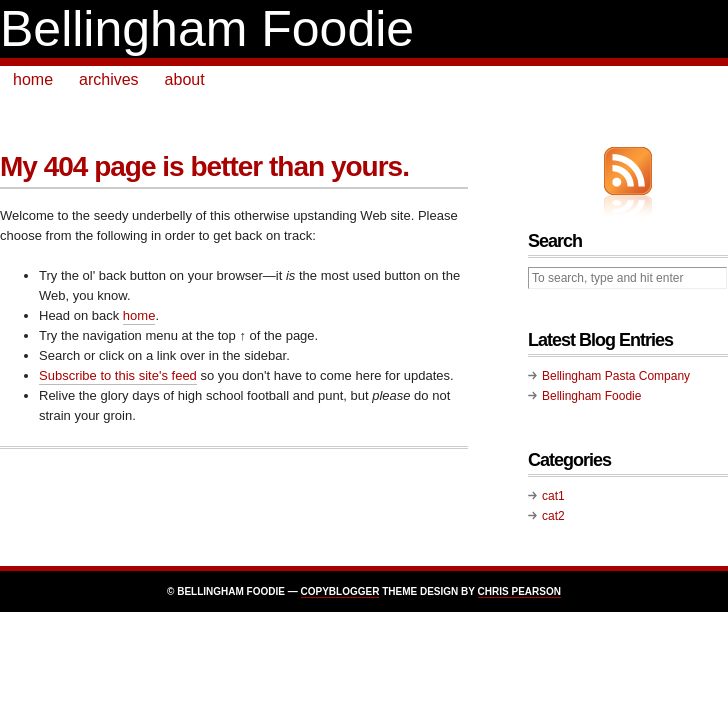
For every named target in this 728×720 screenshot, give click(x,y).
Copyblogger (340, 591)
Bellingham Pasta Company (616, 376)
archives (109, 79)
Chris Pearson (519, 591)
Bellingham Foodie (207, 29)
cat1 (553, 496)
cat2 (553, 516)
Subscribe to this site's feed (118, 375)
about (185, 79)
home (33, 79)
